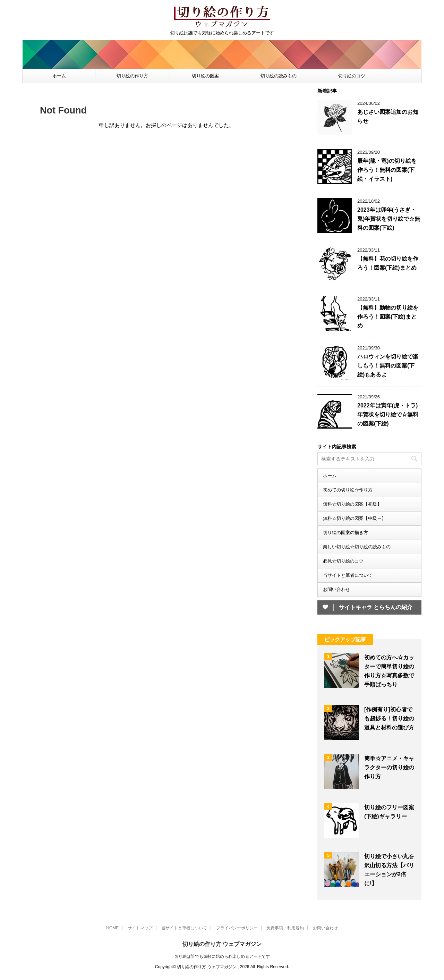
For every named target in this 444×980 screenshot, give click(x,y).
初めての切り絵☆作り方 (348, 490)
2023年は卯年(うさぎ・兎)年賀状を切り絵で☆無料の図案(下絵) (389, 219)
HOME (112, 928)
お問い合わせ (336, 589)
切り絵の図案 (205, 76)
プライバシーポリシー (237, 928)
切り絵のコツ (352, 76)
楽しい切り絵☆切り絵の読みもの (357, 547)
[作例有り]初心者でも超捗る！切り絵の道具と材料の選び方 (389, 719)
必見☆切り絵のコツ (343, 561)
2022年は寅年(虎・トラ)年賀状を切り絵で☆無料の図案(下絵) (388, 415)
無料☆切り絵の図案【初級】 (352, 504)
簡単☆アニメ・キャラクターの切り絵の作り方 (389, 767)
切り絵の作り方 (132, 76)
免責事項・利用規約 (285, 928)
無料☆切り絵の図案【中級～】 (355, 518)
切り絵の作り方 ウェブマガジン (222, 944)
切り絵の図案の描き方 (345, 533)
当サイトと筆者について (348, 575)
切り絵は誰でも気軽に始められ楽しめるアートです (222, 956)
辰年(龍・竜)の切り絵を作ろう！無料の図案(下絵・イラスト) (387, 170)
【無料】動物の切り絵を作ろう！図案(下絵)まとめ (388, 317)
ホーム (59, 76)
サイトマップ (140, 928)
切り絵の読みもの (279, 76)
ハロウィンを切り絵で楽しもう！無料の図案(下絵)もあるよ (388, 366)
